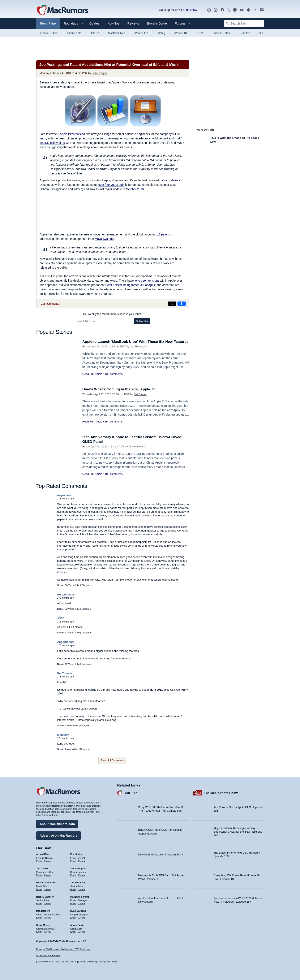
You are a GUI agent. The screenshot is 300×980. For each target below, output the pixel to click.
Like (77, 585)
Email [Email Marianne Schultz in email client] (73, 903)
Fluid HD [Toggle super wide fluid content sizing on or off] (91, 962)
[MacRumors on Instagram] (216, 10)
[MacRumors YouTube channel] (242, 10)
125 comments (50, 304)
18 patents (164, 234)
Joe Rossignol (139, 346)
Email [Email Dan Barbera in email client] (39, 918)
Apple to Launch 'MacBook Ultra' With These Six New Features (136, 342)
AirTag (161, 33)
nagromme (64, 495)
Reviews (133, 23)
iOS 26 (200, 33)
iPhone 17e (141, 33)
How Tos (113, 23)
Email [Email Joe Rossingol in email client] (73, 875)
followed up (52, 143)
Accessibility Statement (48, 955)
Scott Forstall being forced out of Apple (130, 285)
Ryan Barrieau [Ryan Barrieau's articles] (78, 911)
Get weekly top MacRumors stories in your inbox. (113, 314)
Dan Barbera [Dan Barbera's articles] (43, 911)
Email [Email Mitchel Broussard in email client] (39, 889)
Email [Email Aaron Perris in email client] (73, 932)
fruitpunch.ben (67, 595)
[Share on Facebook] (182, 304)
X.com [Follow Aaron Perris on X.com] (82, 932)
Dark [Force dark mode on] (115, 962)
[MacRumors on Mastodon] (235, 10)
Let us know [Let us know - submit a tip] (189, 10)
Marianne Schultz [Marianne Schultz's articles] (80, 897)
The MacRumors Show (221, 793)
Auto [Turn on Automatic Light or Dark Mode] (101, 962)
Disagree (86, 585)
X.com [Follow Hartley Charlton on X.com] (47, 903)
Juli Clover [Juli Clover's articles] (42, 868)
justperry (63, 735)
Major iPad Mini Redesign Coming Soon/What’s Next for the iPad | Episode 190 (238, 832)
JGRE (61, 618)
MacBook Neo (117, 33)
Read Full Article (92, 374)
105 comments (114, 474)
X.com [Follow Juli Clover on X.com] (47, 875)
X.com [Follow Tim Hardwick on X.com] (82, 889)
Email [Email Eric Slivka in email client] (73, 861)
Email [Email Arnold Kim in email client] (39, 861)
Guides (94, 23)
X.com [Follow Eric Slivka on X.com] (82, 861)
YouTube (131, 793)
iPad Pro (245, 33)
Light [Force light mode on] (108, 962)
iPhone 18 (181, 33)
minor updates (169, 180)
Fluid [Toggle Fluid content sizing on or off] (82, 962)
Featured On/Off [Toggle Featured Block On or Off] (46, 962)
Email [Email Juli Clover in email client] (39, 875)
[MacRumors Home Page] (63, 10)
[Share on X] (172, 304)
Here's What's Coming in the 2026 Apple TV (119, 389)
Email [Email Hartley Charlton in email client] (39, 903)
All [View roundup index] (261, 33)
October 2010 (135, 189)
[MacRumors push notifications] (248, 10)
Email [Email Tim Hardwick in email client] (73, 889)
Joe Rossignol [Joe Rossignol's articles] (78, 868)
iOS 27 (95, 33)
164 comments (114, 422)
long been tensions (147, 281)
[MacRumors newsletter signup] (262, 10)
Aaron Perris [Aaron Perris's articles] (77, 925)
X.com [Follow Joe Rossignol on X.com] (82, 875)
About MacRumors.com (57, 824)
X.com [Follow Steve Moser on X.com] (47, 932)
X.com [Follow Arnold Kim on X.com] (47, 861)
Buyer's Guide (157, 23)
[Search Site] (244, 23)
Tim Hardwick (137, 446)
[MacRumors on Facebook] (222, 10)
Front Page (48, 23)
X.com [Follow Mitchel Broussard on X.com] (47, 889)
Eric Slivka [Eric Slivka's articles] (76, 854)
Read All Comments (113, 760)
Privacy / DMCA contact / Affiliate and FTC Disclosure (64, 949)
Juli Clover (140, 394)
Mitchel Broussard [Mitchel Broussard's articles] (46, 883)
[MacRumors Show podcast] (209, 10)
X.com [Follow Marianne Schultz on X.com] (82, 903)
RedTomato (65, 673)
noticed (72, 134)
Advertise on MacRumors (59, 835)
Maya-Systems (105, 239)
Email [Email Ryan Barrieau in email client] (73, 918)
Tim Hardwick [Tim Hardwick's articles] (78, 883)
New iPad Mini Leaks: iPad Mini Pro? (161, 855)
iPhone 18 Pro (49, 33)
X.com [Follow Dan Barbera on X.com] (47, 918)
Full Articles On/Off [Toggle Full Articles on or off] (67, 962)
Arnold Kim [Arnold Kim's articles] (42, 854)
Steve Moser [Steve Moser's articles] (43, 925)
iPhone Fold (74, 33)
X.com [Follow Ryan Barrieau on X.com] (82, 918)
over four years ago (111, 185)
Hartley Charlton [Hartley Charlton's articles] (45, 897)
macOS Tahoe (222, 33)
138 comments (114, 374)
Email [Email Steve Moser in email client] (39, 932)
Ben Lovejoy (99, 73)
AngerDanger (66, 642)
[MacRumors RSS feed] (255, 10)
